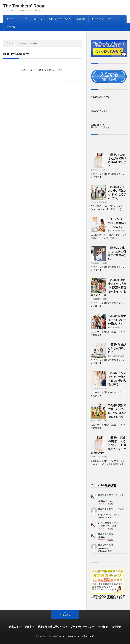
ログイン (38, 19)
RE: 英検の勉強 (105, 534)
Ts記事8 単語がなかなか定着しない (117, 348)
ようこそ (11, 19)
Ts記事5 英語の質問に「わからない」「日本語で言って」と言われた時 (109, 445)
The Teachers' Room (25, 6)
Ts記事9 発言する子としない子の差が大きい (117, 320)
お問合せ (116, 627)
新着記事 (11, 27)
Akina (101, 518)
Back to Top (65, 615)
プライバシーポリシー (82, 627)
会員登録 (81, 19)
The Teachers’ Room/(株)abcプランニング (73, 636)
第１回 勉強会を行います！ (111, 523)
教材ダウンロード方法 (102, 19)
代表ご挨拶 (15, 627)
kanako (102, 504)
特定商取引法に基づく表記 (52, 627)
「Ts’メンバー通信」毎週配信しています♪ (117, 223)
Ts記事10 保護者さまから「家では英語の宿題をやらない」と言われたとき (109, 288)
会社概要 (103, 627)
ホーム (24, 19)
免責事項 (29, 627)
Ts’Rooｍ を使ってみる (60, 19)
